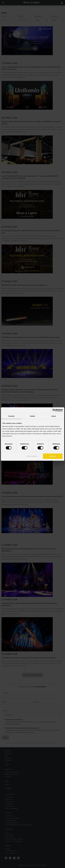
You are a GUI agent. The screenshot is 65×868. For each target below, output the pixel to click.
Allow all (53, 456)
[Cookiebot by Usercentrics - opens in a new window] (54, 410)
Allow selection (32, 456)
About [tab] (54, 416)
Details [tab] (33, 416)
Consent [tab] (11, 416)
